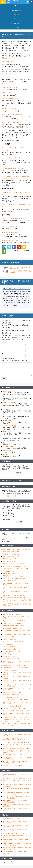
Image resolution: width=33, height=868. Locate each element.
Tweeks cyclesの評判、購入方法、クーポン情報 (16, 711)
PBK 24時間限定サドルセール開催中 (13, 765)
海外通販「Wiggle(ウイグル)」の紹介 (13, 614)
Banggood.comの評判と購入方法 (12, 692)
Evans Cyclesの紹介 (8, 637)
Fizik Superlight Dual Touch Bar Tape (14, 158)
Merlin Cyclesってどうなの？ (11, 659)
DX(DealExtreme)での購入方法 (11, 652)
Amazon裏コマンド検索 (8, 486)
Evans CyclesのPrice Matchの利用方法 (14, 642)
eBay (4, 443)
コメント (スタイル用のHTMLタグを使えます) (15, 360)
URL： (4, 353)
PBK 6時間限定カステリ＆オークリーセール (15, 755)
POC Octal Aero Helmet (10, 87)
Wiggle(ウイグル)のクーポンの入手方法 (14, 621)
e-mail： (4, 348)
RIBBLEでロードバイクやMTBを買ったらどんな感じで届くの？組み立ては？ (17, 844)
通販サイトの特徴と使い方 (9, 611)
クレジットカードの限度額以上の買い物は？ (15, 566)
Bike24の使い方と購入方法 (10, 656)
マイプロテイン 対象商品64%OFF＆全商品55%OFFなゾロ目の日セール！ (15, 762)
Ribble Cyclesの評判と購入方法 (12, 695)
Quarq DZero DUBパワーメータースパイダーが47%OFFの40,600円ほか (16, 793)
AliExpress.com (8, 437)
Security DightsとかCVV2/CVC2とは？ (14, 573)
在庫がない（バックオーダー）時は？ (13, 564)
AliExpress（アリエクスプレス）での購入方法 (16, 665)
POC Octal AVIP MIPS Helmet (12, 77)
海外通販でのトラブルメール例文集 (13, 576)
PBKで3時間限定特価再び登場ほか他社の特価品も (17, 748)
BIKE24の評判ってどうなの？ (11, 654)
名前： (4, 343)
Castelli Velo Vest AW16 (10, 240)
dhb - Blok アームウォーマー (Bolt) (13, 218)
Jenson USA (7, 415)
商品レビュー (5, 815)
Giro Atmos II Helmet (9, 109)
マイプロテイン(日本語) (9, 426)
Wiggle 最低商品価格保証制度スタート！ (14, 626)
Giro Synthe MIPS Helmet (10, 99)
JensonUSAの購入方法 (9, 647)
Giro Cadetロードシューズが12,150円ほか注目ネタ (17, 778)
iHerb (4, 432)
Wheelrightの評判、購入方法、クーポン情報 (15, 717)
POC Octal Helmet (8, 93)
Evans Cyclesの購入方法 (10, 639)
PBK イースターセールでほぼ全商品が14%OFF (16, 742)
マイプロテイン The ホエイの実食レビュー (15, 819)
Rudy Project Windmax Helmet (12, 114)
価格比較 (17, 6)
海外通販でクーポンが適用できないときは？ (15, 598)
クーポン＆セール (17, 23)
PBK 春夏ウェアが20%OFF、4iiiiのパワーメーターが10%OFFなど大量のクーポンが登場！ (17, 739)
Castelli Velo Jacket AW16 (11, 232)
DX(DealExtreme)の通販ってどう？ (13, 649)
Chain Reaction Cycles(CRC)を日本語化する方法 (16, 634)
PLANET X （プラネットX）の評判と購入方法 (16, 700)
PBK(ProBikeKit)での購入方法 (11, 670)
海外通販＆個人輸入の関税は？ (12, 552)
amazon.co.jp (7, 451)
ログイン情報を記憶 (9, 358)
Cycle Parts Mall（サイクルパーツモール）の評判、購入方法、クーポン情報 (16, 720)
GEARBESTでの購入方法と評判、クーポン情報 (16, 706)
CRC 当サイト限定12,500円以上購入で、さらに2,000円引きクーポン (17, 268)
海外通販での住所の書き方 (10, 561)
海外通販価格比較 (7, 461)
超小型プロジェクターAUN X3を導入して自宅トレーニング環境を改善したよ (17, 826)
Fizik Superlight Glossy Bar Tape (13, 168)
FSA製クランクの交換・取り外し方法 (13, 833)
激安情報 (17, 27)
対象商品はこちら (8, 61)
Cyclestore (6, 409)
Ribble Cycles (7, 420)
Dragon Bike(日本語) (9, 402)
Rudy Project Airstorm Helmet (12, 122)
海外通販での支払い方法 (10, 559)
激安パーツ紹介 (6, 770)
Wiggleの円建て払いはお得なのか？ (13, 623)
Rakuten (5, 454)
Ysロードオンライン (9, 447)
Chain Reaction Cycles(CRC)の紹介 (13, 628)
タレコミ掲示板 (16, 10)
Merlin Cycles (7, 391)
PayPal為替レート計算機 (9, 501)
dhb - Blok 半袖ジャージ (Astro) (12, 226)
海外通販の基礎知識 (7, 545)
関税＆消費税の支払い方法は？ (12, 557)
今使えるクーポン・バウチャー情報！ (12, 480)
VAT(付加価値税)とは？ (9, 571)
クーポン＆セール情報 (8, 730)
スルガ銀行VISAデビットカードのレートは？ (15, 569)
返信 (22, 288)
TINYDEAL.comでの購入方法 (11, 697)
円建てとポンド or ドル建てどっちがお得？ (15, 578)
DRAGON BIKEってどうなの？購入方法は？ (15, 708)
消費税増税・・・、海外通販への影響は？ (15, 595)
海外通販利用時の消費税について (12, 554)
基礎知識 (17, 14)
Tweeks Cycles (7, 397)
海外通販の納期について (10, 581)
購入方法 (17, 19)
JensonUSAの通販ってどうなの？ (12, 644)
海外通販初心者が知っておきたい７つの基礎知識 (16, 549)
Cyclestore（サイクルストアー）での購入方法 (16, 668)
